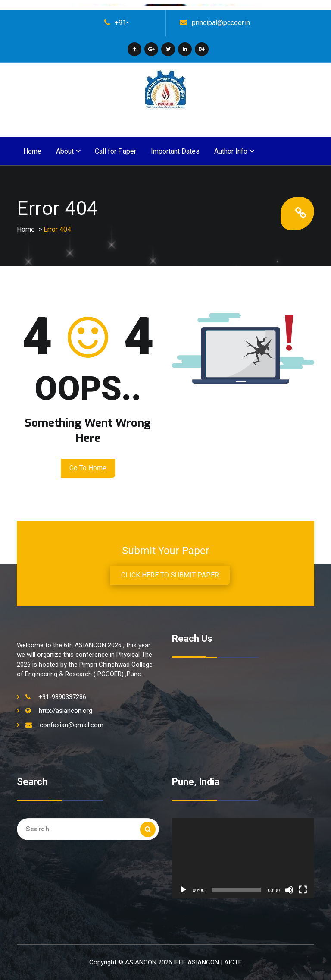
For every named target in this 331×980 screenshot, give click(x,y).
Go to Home (88, 468)
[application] (243, 858)
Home (32, 151)
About (65, 151)
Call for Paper (116, 151)
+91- (122, 23)
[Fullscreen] (303, 890)
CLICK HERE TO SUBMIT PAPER (170, 575)
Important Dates (175, 151)
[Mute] (289, 890)
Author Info (231, 151)
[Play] (183, 890)
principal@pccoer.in (221, 23)
